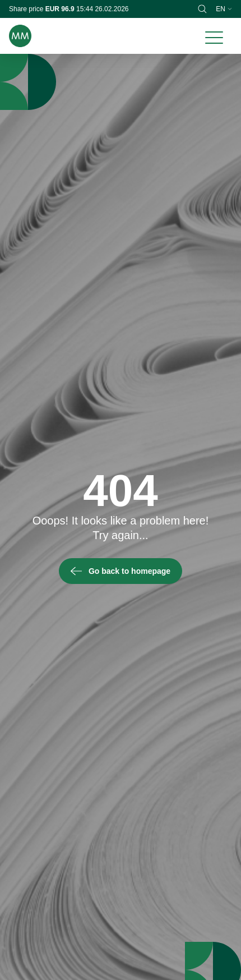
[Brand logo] (20, 36)
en (224, 9)
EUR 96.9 (61, 9)
